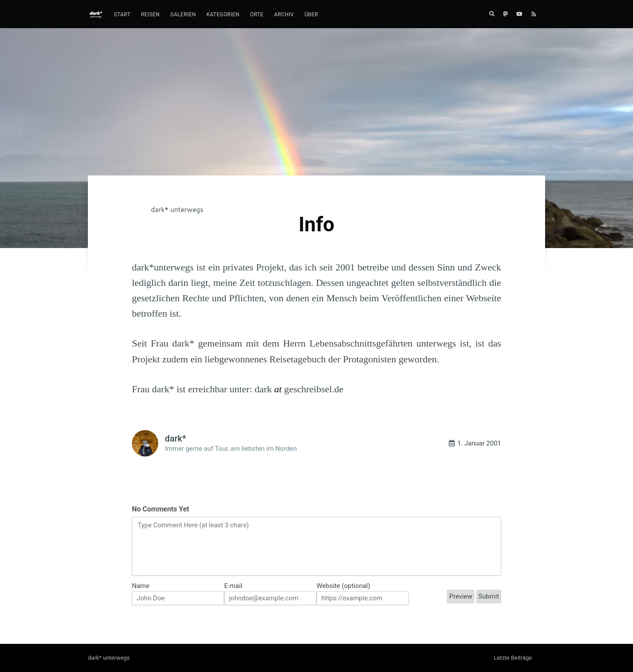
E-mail (233, 586)
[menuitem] (122, 15)
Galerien (183, 15)
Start (122, 15)
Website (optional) (343, 586)
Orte (257, 15)
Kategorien (223, 15)
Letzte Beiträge (513, 658)
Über (311, 15)
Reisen (150, 15)
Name (141, 586)
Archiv (284, 15)
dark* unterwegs (177, 209)
